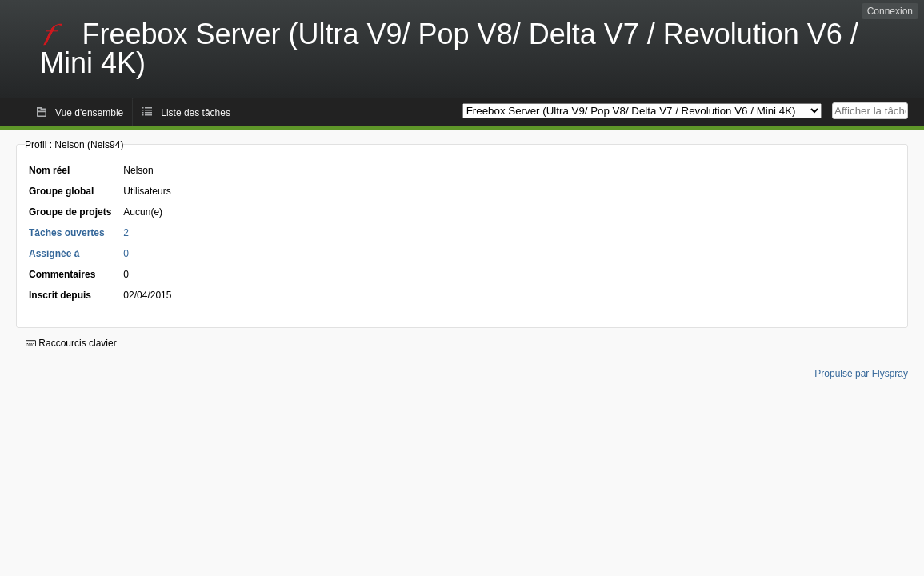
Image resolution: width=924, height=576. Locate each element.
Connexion (890, 11)
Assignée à (54, 254)
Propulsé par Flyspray (861, 374)
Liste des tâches (196, 113)
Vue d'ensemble (89, 113)
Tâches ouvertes (67, 233)
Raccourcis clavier (71, 343)
